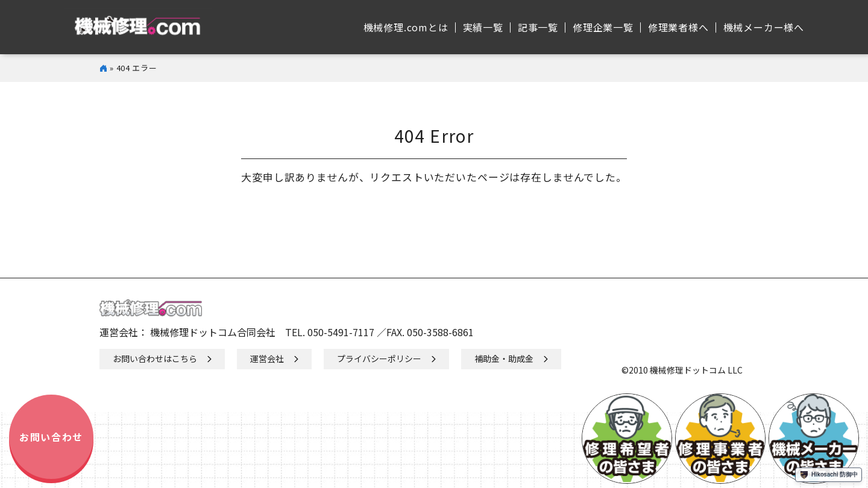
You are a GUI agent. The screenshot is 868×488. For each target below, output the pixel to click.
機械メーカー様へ (764, 27)
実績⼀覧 (483, 27)
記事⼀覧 (538, 27)
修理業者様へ (678, 27)
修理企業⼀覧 (603, 27)
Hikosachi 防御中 (829, 475)
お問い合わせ (51, 437)
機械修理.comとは (406, 27)
